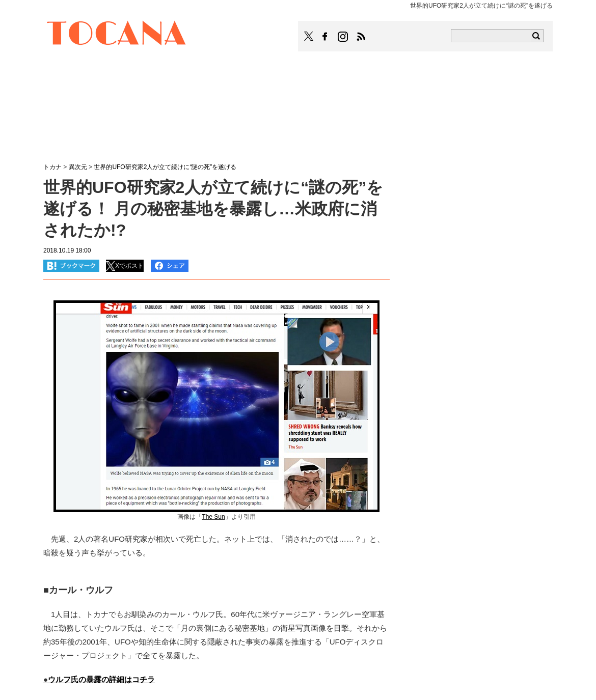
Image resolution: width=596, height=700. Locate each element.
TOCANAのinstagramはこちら (343, 37)
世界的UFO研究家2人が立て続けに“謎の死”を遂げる (165, 167)
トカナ (52, 167)
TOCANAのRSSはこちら (361, 37)
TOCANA (117, 35)
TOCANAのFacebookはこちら (325, 37)
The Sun (213, 517)
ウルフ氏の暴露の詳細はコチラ (101, 679)
